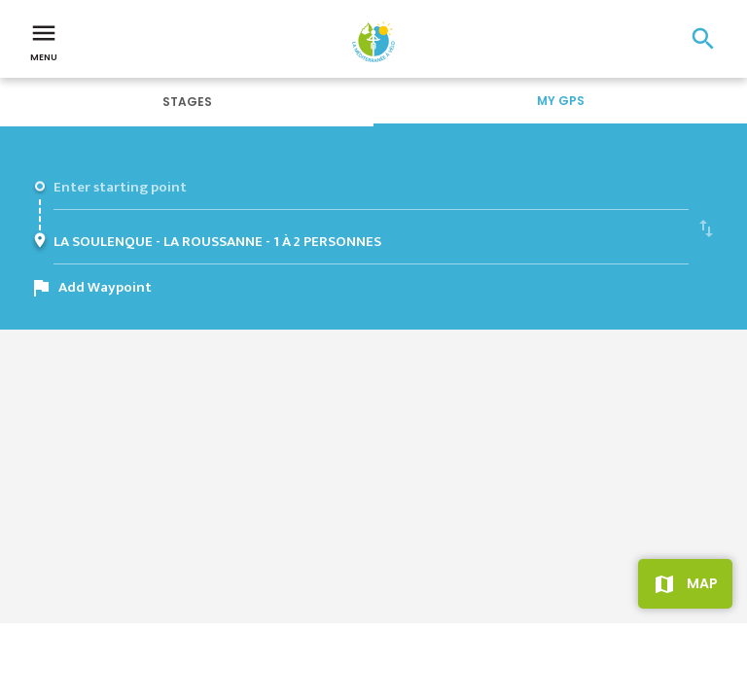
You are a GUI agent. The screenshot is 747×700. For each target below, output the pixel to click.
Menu (44, 41)
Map (702, 583)
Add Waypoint (105, 287)
